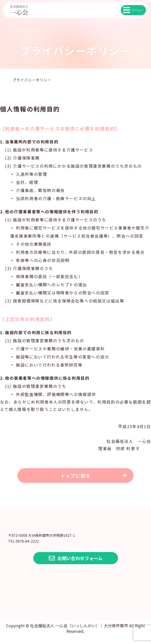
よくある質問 (28, 609)
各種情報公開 (28, 595)
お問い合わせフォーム (76, 566)
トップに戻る (76, 478)
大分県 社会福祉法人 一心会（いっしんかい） (75, 530)
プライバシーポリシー (41, 580)
